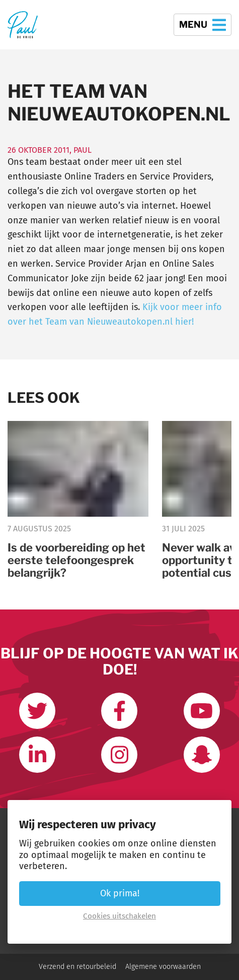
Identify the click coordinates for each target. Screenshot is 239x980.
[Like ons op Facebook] (119, 711)
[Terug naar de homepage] (23, 25)
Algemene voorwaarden (163, 967)
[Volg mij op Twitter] (37, 711)
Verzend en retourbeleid (77, 967)
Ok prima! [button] (120, 893)
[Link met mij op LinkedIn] (37, 755)
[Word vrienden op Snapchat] (202, 755)
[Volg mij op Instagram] (119, 755)
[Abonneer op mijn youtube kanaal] (202, 711)
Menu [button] (203, 25)
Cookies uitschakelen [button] (120, 916)
